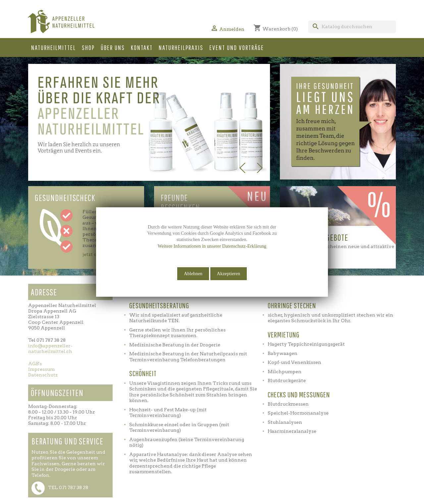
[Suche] (352, 27)
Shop (88, 48)
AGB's (35, 364)
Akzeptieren (229, 274)
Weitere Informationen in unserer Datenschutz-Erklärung (212, 246)
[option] (149, 122)
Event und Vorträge (237, 48)
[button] (256, 125)
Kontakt (142, 48)
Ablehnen (193, 274)
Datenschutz (43, 375)
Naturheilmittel (53, 48)
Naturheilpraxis (181, 48)
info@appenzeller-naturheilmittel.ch (50, 349)
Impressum (41, 369)
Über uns (113, 48)
